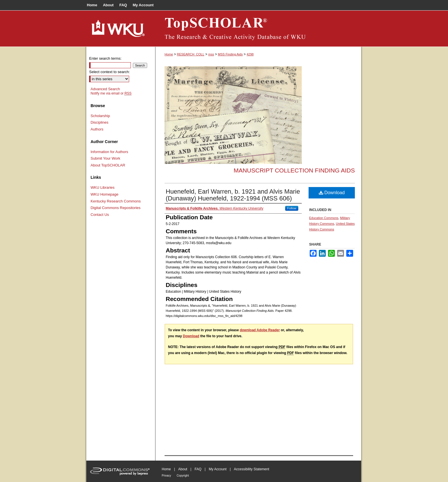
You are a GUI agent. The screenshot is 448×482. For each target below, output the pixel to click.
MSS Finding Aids (230, 54)
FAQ (198, 469)
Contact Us (100, 215)
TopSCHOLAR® (258, 29)
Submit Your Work (105, 158)
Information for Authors (109, 152)
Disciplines (99, 122)
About (183, 469)
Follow (292, 208)
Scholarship (100, 116)
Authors (97, 129)
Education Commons (324, 218)
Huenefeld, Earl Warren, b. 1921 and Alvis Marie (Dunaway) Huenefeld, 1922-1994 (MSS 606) (233, 195)
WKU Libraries (103, 187)
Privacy (166, 476)
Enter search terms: (105, 58)
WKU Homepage (105, 194)
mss (211, 54)
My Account (218, 469)
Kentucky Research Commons (116, 201)
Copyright (183, 476)
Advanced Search (105, 89)
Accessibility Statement (252, 469)
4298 (250, 54)
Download (332, 193)
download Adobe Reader (260, 330)
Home (169, 54)
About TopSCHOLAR (108, 165)
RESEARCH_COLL (191, 54)
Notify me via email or (111, 93)
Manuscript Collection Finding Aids (294, 170)
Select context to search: (109, 72)
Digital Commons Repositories (116, 208)
